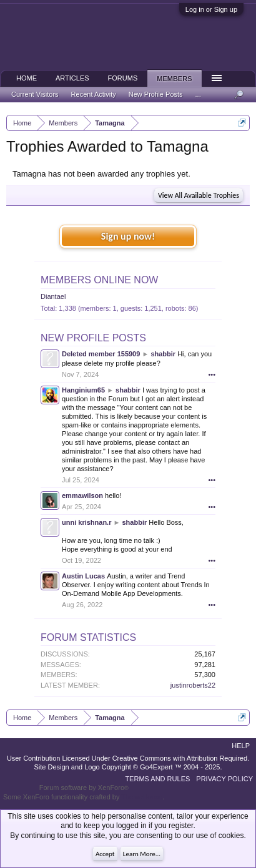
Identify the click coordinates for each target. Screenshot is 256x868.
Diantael (53, 296)
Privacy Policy (224, 779)
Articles (72, 78)
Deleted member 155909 (101, 354)
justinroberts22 (193, 685)
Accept (105, 854)
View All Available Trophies (199, 195)
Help (241, 746)
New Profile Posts (93, 338)
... (198, 94)
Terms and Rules (157, 779)
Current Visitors (35, 94)
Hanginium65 (83, 390)
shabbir (163, 354)
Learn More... (142, 854)
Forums (123, 78)
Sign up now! (128, 236)
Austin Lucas (83, 576)
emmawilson (82, 495)
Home (27, 78)
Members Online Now (99, 280)
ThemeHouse (142, 797)
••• (212, 374)
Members (174, 79)
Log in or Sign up (211, 9)
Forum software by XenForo (84, 788)
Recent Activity (94, 94)
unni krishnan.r (86, 522)
